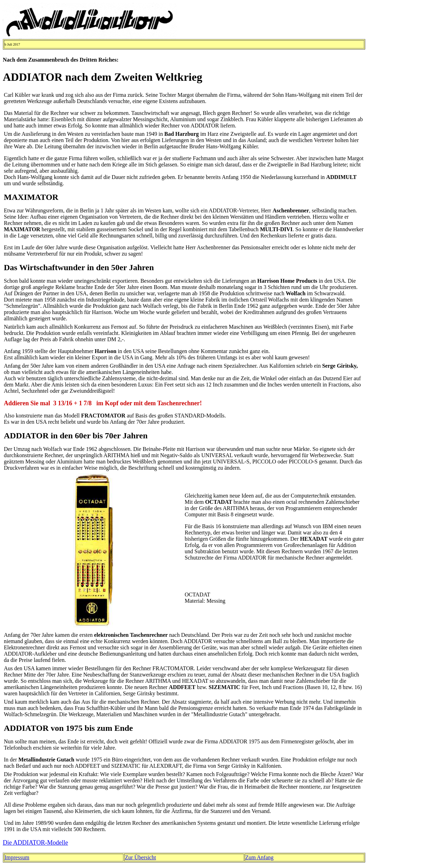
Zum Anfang (259, 857)
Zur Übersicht (140, 857)
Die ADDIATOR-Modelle (35, 843)
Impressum (17, 857)
